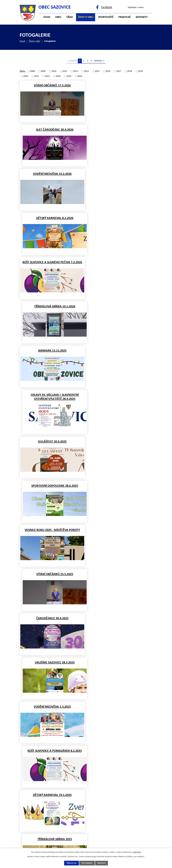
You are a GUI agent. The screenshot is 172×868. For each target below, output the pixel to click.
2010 (54, 71)
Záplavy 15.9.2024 (120, 577)
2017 (119, 71)
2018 (130, 71)
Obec (58, 17)
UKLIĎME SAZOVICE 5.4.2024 (120, 709)
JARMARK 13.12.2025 (52, 218)
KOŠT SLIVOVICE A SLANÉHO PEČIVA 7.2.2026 (52, 174)
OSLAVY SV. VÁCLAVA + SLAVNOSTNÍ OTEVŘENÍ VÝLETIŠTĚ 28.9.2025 (120, 220)
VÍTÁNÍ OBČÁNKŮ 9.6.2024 (52, 665)
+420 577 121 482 (44, 800)
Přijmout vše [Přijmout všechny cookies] (71, 863)
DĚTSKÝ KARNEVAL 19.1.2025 (52, 442)
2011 (65, 71)
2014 (86, 71)
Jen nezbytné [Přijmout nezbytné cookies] (87, 863)
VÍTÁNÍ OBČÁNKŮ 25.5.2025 (120, 309)
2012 (76, 71)
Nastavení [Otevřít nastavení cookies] (102, 863)
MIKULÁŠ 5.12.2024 (52, 530)
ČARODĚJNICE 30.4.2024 (52, 709)
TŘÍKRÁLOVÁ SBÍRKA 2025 (120, 442)
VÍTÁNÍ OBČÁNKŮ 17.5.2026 (52, 86)
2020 (26, 76)
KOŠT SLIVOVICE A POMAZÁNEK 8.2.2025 (120, 397)
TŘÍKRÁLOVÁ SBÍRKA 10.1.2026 (120, 174)
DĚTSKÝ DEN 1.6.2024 (120, 665)
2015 (97, 71)
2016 (108, 71)
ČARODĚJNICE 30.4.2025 (52, 353)
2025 (69, 76)
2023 (47, 76)
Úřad (70, 17)
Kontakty (142, 17)
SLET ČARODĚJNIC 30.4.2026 (120, 86)
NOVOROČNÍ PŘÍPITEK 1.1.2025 (52, 486)
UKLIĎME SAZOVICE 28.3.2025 (120, 353)
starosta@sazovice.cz (46, 811)
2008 (32, 71)
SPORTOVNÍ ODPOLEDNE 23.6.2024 (120, 621)
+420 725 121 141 (44, 805)
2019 (140, 71)
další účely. (137, 852)
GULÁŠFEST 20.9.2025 (52, 265)
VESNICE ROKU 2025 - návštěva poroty (52, 309)
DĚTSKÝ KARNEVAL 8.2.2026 (120, 130)
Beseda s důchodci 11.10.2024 (52, 577)
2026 (80, 76)
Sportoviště (106, 17)
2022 (36, 76)
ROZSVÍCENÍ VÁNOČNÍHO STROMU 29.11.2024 (120, 532)
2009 (43, 71)
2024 (58, 76)
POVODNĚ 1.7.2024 (52, 621)
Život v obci (35, 41)
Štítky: (23, 71)
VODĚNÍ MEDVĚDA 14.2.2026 (52, 130)
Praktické (125, 17)
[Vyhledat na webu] (139, 8)
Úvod (22, 41)
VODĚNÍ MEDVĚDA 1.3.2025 (52, 397)
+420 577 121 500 (44, 795)
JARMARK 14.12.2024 (120, 486)
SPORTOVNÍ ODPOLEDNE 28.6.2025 (120, 265)
